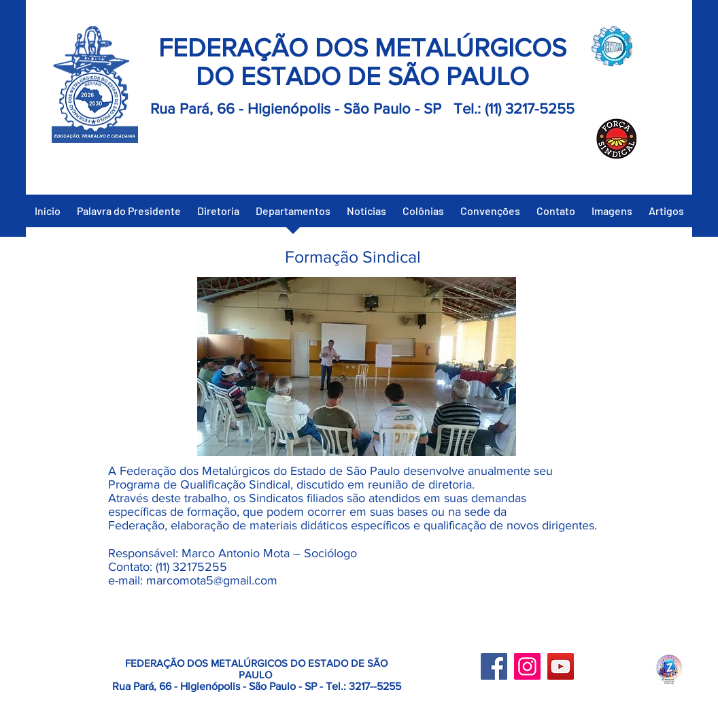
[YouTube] (561, 666)
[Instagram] (527, 666)
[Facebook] (494, 666)
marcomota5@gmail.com (212, 580)
